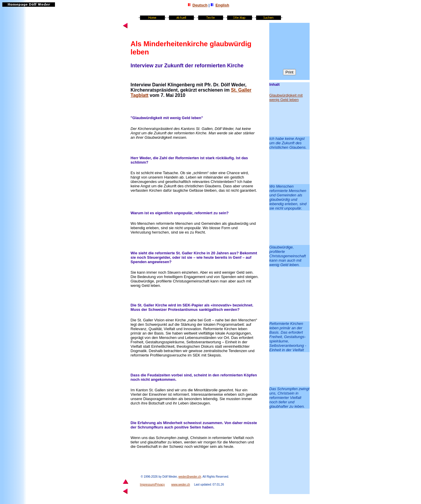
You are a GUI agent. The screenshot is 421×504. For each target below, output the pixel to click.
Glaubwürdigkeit (147, 118)
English (222, 5)
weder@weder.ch (190, 477)
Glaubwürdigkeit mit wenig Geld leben (286, 97)
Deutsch (200, 5)
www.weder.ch (181, 485)
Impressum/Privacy (152, 485)
